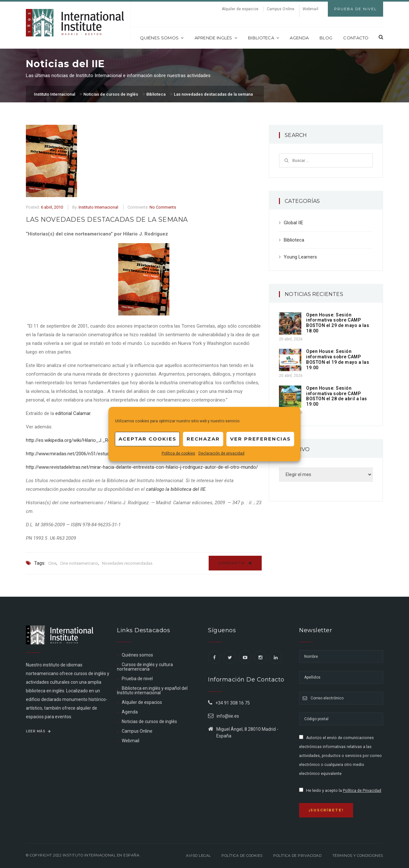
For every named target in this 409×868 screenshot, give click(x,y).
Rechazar (203, 439)
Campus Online (281, 9)
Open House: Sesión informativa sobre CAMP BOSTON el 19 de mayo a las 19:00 (338, 359)
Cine (52, 563)
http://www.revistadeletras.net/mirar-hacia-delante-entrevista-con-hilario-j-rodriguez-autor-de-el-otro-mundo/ (142, 467)
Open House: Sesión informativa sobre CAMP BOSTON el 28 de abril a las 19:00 (337, 396)
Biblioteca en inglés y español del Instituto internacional (152, 690)
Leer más (38, 731)
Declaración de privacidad (221, 453)
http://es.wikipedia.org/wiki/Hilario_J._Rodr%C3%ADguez (85, 440)
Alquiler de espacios (240, 9)
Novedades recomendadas (127, 563)
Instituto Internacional (98, 207)
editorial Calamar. (73, 413)
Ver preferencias (260, 439)
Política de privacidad (297, 856)
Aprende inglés (216, 38)
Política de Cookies (242, 856)
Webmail (310, 9)
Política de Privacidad (362, 791)
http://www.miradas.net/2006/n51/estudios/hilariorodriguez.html (93, 454)
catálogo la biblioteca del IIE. (177, 489)
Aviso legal (198, 856)
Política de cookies (178, 453)
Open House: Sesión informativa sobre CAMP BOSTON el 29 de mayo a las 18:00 (338, 323)
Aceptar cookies (147, 439)
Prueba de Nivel (355, 9)
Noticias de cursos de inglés (149, 721)
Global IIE (293, 223)
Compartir (235, 563)
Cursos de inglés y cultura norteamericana (145, 667)
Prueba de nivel (137, 679)
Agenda (299, 38)
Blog (326, 38)
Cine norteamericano (79, 563)
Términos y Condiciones (358, 856)
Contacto (356, 38)
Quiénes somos (162, 38)
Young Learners (300, 257)
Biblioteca (263, 38)
